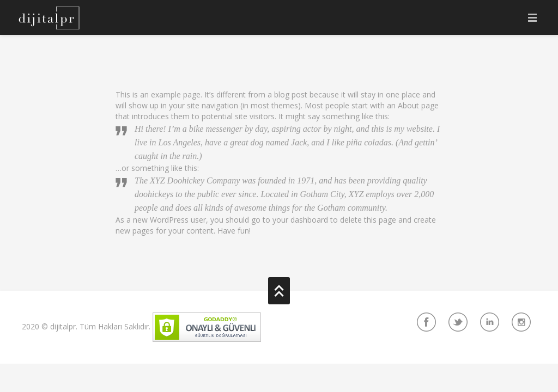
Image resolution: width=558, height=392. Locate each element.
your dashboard (300, 220)
